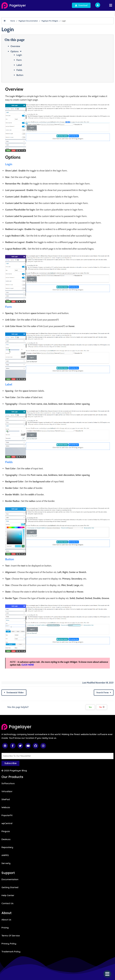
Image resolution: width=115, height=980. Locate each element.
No (102, 707)
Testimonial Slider (15, 693)
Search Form (102, 693)
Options (15, 51)
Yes (90, 707)
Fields (19, 70)
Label (19, 65)
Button (20, 75)
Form (19, 60)
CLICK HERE (28, 665)
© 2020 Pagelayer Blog (14, 770)
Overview (15, 46)
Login (19, 55)
